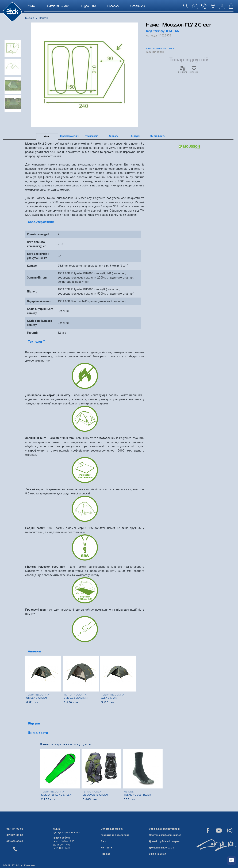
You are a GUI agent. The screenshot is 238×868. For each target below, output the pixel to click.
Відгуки (136, 136)
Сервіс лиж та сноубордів (164, 829)
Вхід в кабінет (157, 854)
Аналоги (113, 136)
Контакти (107, 848)
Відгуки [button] (34, 723)
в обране (194, 71)
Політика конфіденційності (165, 835)
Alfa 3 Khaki (109, 698)
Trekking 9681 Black (137, 795)
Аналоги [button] (34, 651)
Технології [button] (36, 342)
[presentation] (134, 678)
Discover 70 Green (95, 795)
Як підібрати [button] (38, 733)
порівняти (183, 71)
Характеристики (69, 136)
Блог (104, 841)
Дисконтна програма (162, 848)
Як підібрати (158, 136)
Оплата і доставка (112, 829)
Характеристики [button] (41, 222)
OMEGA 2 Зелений (76, 698)
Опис (47, 136)
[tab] (85, 222)
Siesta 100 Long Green (56, 795)
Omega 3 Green (37, 698)
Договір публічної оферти (164, 841)
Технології (91, 136)
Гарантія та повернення (115, 835)
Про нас (105, 854)
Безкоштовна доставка (160, 48)
